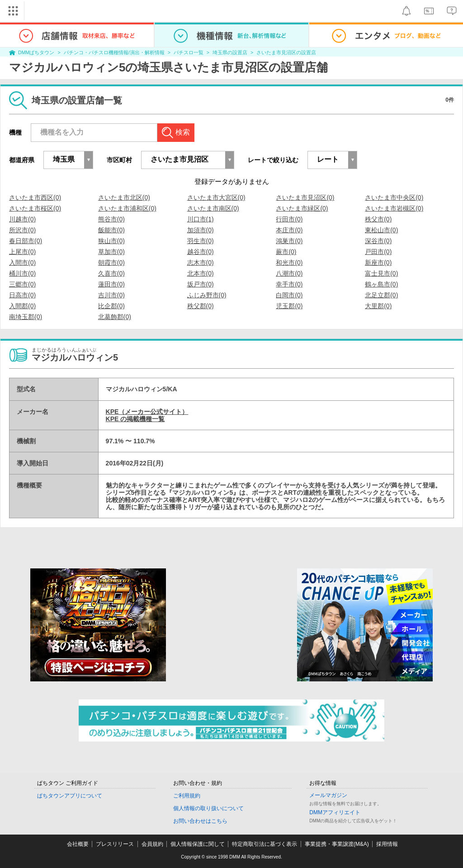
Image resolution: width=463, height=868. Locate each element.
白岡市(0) (289, 295)
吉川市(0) (111, 295)
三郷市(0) (22, 284)
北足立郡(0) (381, 295)
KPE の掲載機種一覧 (135, 419)
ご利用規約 (187, 796)
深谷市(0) (378, 241)
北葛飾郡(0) (115, 317)
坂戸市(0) (201, 284)
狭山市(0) (111, 241)
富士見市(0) (381, 273)
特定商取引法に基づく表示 (265, 844)
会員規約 (152, 844)
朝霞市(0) (111, 263)
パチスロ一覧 (189, 52)
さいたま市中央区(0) (394, 197)
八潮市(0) (289, 273)
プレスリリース (115, 844)
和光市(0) (289, 263)
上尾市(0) (22, 252)
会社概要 (78, 844)
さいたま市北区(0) (124, 197)
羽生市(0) (201, 241)
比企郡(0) (111, 306)
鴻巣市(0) (289, 241)
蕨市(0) (286, 252)
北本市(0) (201, 273)
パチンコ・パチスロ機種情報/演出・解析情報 (114, 52)
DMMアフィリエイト (335, 812)
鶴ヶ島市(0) (381, 284)
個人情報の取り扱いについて (208, 808)
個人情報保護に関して (198, 844)
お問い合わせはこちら (200, 821)
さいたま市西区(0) (35, 197)
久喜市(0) (111, 273)
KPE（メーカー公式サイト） (147, 412)
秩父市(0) (378, 219)
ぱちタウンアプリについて (70, 796)
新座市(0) (378, 263)
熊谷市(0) (111, 219)
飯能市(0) (111, 230)
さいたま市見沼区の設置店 (286, 52)
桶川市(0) (22, 273)
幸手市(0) (289, 284)
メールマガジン (328, 795)
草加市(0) (111, 252)
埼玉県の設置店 (230, 52)
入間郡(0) (22, 306)
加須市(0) (201, 230)
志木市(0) (201, 263)
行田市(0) (289, 219)
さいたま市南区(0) (213, 208)
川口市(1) (201, 219)
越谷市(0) (201, 252)
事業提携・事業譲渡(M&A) (337, 844)
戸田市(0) (378, 252)
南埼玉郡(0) (26, 317)
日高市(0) (22, 295)
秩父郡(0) (201, 306)
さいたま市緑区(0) (302, 208)
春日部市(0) (26, 241)
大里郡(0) (378, 306)
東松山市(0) (381, 230)
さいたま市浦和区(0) (127, 208)
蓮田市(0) (111, 284)
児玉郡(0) (289, 306)
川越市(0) (22, 219)
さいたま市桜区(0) (35, 208)
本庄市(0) (289, 230)
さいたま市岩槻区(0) (394, 208)
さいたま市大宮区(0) (216, 197)
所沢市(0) (22, 230)
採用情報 (387, 844)
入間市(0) (22, 263)
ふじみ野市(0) (207, 295)
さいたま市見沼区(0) (305, 197)
